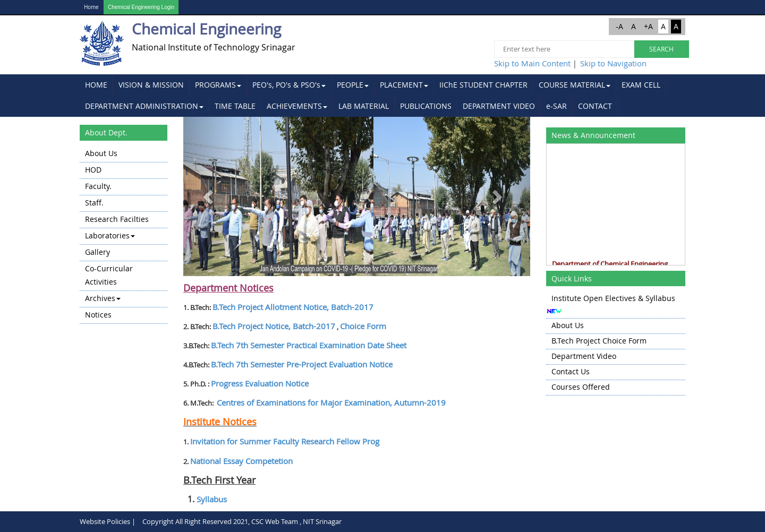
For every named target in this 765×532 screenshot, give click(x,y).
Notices (98, 315)
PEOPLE (353, 85)
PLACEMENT (404, 85)
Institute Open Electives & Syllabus (613, 298)
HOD (93, 170)
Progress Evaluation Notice (260, 383)
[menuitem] (96, 85)
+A (648, 26)
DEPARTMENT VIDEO (499, 106)
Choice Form (363, 326)
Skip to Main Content (532, 63)
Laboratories (110, 235)
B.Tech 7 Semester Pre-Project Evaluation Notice (302, 364)
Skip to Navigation (613, 63)
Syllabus (212, 499)
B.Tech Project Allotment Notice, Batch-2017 (293, 307)
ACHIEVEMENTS (297, 106)
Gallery (97, 252)
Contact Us (571, 371)
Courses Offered (581, 387)
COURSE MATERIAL (575, 85)
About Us (101, 153)
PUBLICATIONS (426, 106)
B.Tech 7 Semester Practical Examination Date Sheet (309, 345)
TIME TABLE (235, 106)
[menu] (124, 235)
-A (619, 26)
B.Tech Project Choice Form (599, 341)
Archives (103, 298)
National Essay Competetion (241, 461)
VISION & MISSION (151, 85)
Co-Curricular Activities (109, 275)
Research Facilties (117, 219)
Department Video (584, 356)
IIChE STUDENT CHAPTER (483, 85)
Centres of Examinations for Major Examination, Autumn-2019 (331, 402)
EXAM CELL (641, 85)
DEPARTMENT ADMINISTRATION (144, 106)
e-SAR (556, 106)
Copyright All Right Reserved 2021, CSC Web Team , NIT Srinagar (242, 521)
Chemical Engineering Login (141, 7)
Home (91, 7)
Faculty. (98, 186)
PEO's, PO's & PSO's (289, 85)
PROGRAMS (218, 85)
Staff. (94, 203)
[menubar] (382, 96)
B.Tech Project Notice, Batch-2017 (274, 326)
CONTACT (595, 106)
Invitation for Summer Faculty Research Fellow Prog (285, 441)
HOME (96, 85)
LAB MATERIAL (364, 106)
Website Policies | (108, 521)
